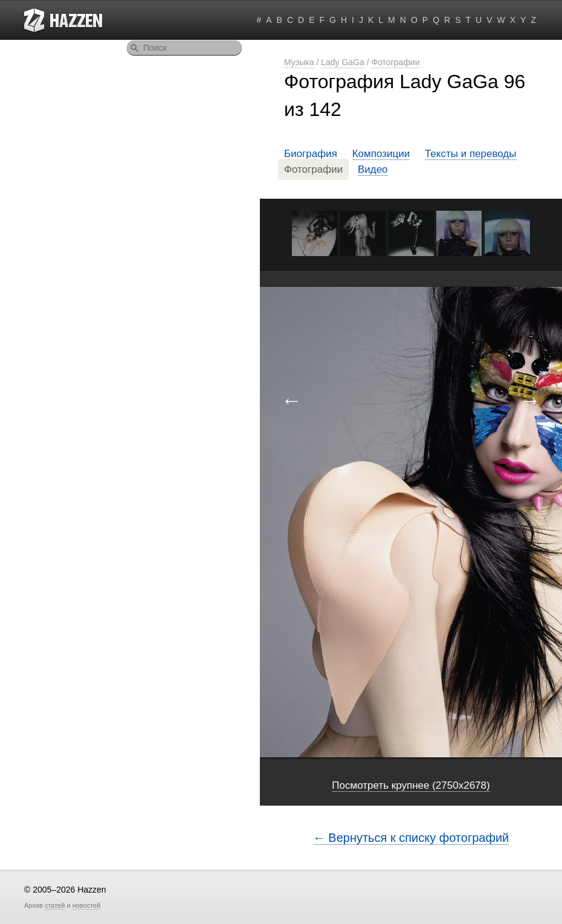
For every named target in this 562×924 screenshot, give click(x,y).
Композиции (381, 154)
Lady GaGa (343, 62)
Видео (373, 169)
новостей (87, 905)
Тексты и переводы (471, 154)
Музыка (299, 62)
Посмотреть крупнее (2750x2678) (411, 785)
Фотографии (395, 62)
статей (55, 905)
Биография (311, 154)
